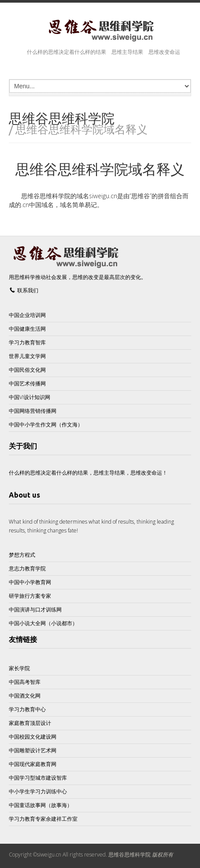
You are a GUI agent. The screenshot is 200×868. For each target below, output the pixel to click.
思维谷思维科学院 (130, 855)
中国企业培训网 (27, 315)
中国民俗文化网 (27, 370)
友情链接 (23, 639)
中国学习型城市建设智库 (38, 778)
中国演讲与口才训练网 (35, 609)
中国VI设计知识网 (30, 397)
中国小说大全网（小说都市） (43, 623)
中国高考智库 (25, 682)
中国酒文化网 (25, 696)
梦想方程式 (22, 555)
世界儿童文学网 (27, 356)
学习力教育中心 (27, 709)
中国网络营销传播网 (33, 411)
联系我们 (28, 290)
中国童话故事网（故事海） (41, 805)
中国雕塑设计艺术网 (33, 750)
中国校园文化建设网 (33, 737)
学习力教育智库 (27, 342)
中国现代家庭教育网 (33, 764)
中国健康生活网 (27, 329)
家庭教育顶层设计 (30, 723)
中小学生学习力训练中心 (38, 791)
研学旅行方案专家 (30, 596)
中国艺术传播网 (27, 383)
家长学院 (19, 668)
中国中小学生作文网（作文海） (46, 425)
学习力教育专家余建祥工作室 (43, 819)
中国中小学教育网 (30, 582)
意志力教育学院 (27, 568)
